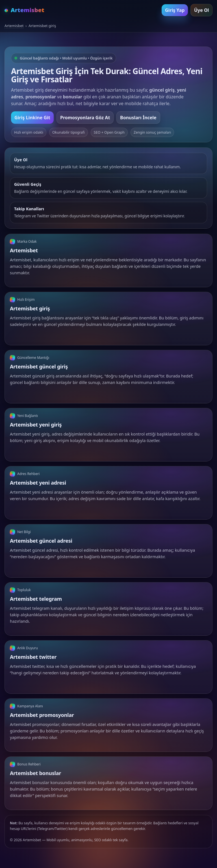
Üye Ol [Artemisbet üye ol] (201, 10)
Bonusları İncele (138, 118)
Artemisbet (14, 26)
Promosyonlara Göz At (85, 118)
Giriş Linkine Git (32, 118)
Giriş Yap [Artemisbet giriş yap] (175, 10)
